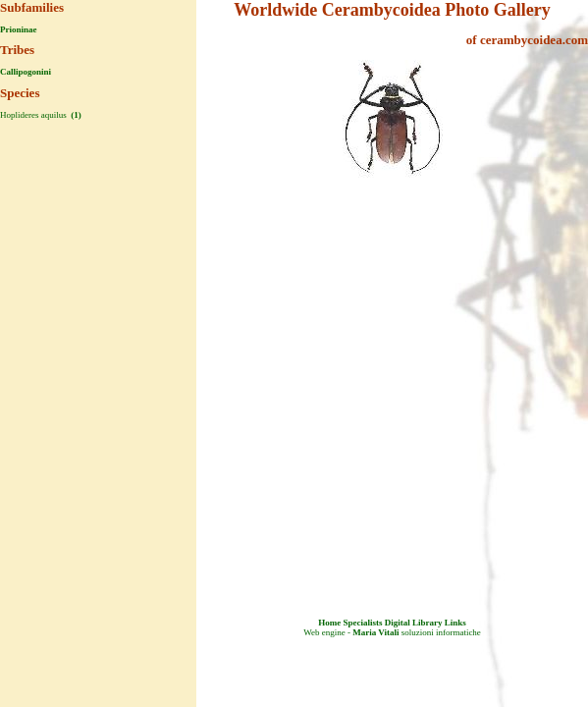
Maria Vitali (375, 632)
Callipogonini (26, 72)
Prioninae (19, 29)
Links (455, 623)
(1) (75, 115)
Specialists (362, 623)
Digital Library (414, 623)
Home (329, 623)
